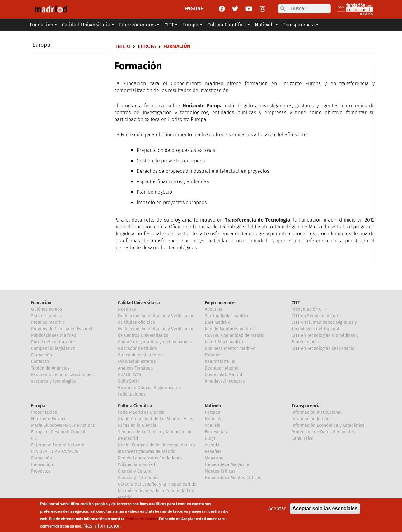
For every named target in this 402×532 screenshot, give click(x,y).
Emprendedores (221, 303)
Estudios (213, 355)
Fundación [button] (42, 25)
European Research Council (58, 432)
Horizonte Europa (48, 419)
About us (213, 309)
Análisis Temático (135, 368)
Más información (102, 526)
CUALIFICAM (129, 375)
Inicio (123, 46)
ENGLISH (194, 9)
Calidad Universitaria (139, 303)
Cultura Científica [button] (227, 25)
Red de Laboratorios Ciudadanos (150, 458)
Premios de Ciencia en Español (62, 329)
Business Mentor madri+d (230, 348)
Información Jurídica (312, 419)
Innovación (42, 465)
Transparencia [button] (299, 25)
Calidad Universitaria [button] (86, 25)
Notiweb (213, 406)
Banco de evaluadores (140, 355)
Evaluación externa (137, 362)
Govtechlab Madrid (223, 375)
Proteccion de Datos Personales (323, 432)
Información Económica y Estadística (328, 425)
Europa (41, 45)
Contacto (40, 362)
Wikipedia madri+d (136, 465)
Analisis (213, 425)
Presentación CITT (309, 309)
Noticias (213, 419)
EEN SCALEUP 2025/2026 (55, 452)
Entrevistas (216, 432)
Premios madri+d (48, 322)
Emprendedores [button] (137, 25)
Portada (213, 412)
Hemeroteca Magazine (227, 465)
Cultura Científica (135, 406)
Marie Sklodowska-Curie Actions (63, 425)
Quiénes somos (47, 309)
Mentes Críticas (220, 471)
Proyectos (41, 471)
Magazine (214, 458)
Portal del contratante (53, 342)
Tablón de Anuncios (50, 368)
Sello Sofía (129, 381)
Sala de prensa (46, 316)
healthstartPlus (220, 362)
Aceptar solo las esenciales (325, 508)
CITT (296, 303)
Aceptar (277, 508)
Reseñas (213, 452)
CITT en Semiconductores (317, 316)
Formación (42, 355)
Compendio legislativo (53, 348)
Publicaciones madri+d (54, 335)
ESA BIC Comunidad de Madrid (235, 335)
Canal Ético (303, 438)
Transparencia (306, 406)
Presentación (44, 412)
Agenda (212, 445)
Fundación (41, 303)
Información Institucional (317, 412)
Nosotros (127, 309)
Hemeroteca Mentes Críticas (233, 478)
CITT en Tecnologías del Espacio (323, 348)
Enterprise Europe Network (58, 445)
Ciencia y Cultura (135, 471)
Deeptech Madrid (222, 368)
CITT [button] (169, 25)
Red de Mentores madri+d (230, 329)
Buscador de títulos (137, 348)
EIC (34, 438)
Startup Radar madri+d (227, 316)
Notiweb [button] (264, 25)
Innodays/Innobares (225, 381)
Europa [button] (190, 25)
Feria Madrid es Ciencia (141, 412)
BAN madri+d (218, 322)
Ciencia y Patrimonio (138, 478)
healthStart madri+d (225, 342)
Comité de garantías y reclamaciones (155, 342)
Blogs (210, 438)
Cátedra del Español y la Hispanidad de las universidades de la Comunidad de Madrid (157, 491)
